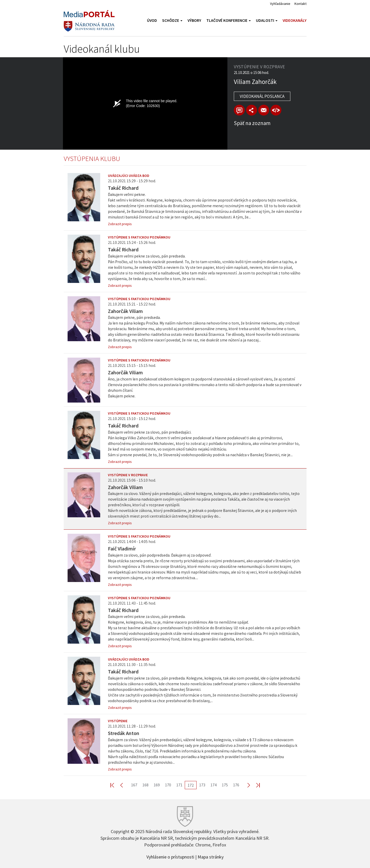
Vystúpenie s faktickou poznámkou (139, 237)
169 (157, 785)
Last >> (255, 785)
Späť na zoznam (252, 123)
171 (179, 785)
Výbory (194, 20)
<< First (115, 785)
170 (168, 785)
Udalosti (267, 20)
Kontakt (300, 4)
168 (145, 785)
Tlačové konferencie (229, 20)
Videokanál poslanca (262, 96)
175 (225, 785)
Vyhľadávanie (280, 4)
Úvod (152, 20)
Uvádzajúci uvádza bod (129, 176)
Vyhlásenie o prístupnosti (170, 856)
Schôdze (172, 20)
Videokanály (295, 20)
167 (134, 785)
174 (214, 785)
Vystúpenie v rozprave (128, 475)
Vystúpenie (118, 721)
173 (202, 785)
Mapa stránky (211, 856)
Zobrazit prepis (120, 224)
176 (236, 785)
